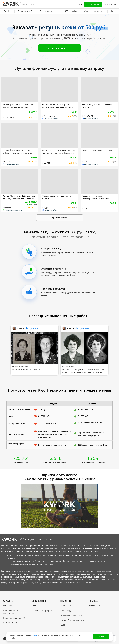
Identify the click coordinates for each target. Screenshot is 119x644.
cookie (34, 635)
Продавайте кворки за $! (71, 613)
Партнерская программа (43, 608)
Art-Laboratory (49, 116)
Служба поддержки (97, 608)
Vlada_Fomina (9, 117)
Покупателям (66, 604)
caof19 (86, 162)
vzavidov (7, 208)
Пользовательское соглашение (12, 610)
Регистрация (93, 4)
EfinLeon (87, 209)
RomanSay (8, 162)
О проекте (8, 604)
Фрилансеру (110, 4)
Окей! (101, 637)
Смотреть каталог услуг (60, 48)
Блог (34, 604)
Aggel (46, 208)
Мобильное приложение (71, 627)
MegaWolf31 (88, 116)
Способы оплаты (11, 621)
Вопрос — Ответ (96, 604)
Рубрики (64, 623)
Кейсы (35, 613)
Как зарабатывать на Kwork (73, 618)
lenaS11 (47, 163)
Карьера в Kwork (11, 625)
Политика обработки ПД (14, 616)
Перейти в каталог (60, 218)
